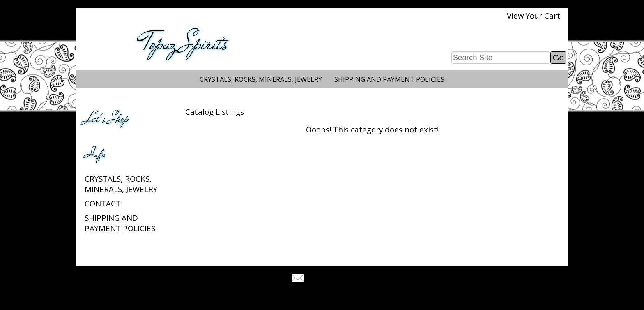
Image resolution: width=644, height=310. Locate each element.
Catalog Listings (215, 112)
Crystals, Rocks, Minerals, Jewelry (261, 79)
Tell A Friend (329, 279)
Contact (103, 203)
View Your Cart (534, 15)
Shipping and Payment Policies (389, 79)
